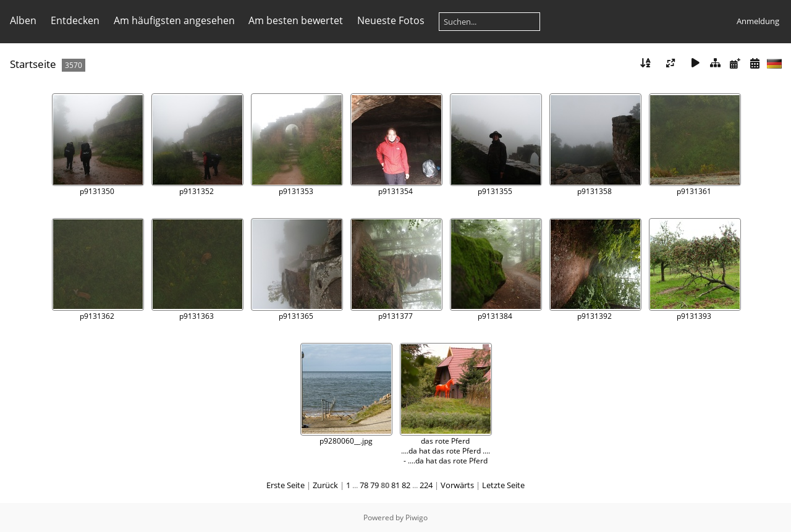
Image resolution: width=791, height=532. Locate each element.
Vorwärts (457, 485)
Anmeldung (758, 21)
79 (374, 485)
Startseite (33, 64)
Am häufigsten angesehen (174, 20)
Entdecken (75, 20)
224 (426, 485)
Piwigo (417, 517)
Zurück (325, 485)
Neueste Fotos (391, 20)
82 (406, 485)
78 (364, 485)
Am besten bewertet (296, 20)
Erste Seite (286, 485)
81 (395, 485)
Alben (23, 20)
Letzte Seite (503, 485)
